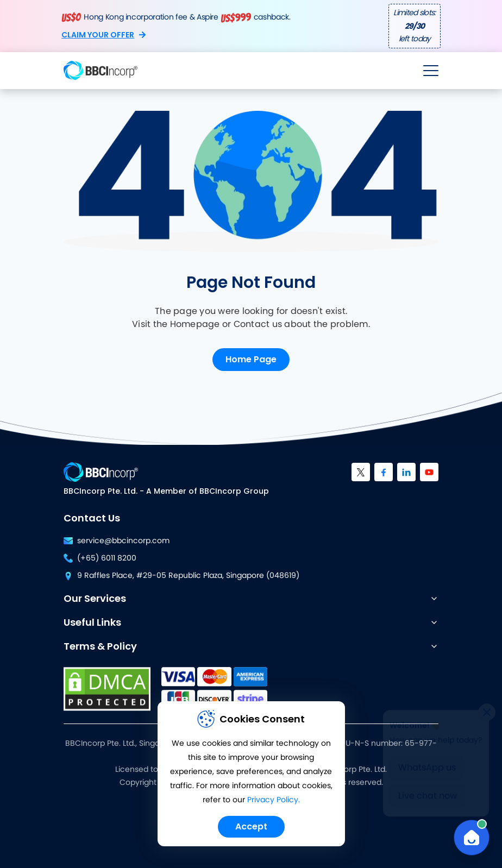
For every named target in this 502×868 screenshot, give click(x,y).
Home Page (251, 359)
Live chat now (428, 794)
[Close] (487, 710)
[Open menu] (431, 71)
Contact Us (92, 518)
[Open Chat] (472, 838)
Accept (251, 826)
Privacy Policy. (274, 800)
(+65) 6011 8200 (100, 558)
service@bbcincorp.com (117, 541)
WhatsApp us (427, 765)
